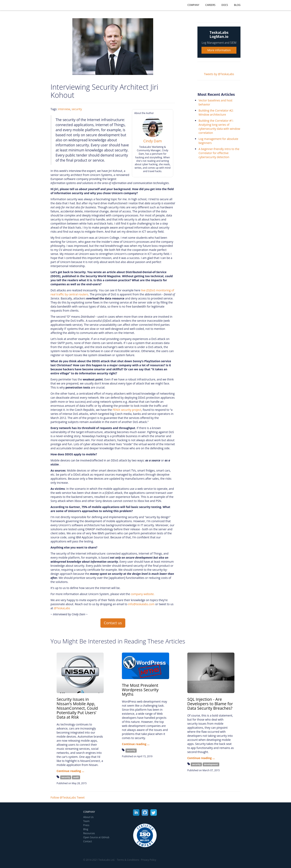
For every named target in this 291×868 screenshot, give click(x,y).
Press (86, 825)
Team (86, 821)
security (77, 109)
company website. (143, 594)
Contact (88, 841)
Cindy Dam (152, 141)
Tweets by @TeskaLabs (219, 74)
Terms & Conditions (128, 860)
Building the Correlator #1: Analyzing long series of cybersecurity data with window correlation (219, 127)
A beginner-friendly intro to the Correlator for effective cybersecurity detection (219, 153)
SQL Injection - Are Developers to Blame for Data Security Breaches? (210, 704)
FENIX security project (127, 410)
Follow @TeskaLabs (63, 797)
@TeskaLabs (62, 608)
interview (64, 109)
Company (193, 5)
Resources (89, 833)
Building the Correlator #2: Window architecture (216, 112)
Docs (225, 5)
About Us (88, 817)
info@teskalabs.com (141, 604)
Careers (210, 5)
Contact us (113, 623)
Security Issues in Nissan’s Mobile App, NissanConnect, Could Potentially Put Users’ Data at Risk (77, 708)
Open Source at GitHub (96, 837)
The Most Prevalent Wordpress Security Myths (140, 690)
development (211, 764)
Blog (237, 5)
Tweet (81, 797)
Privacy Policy (149, 860)
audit (76, 777)
